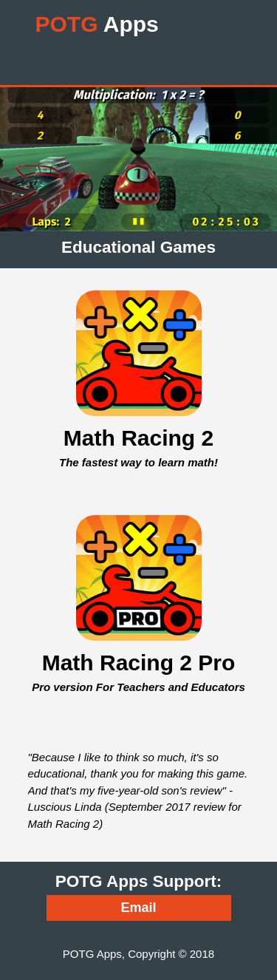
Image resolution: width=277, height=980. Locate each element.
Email (138, 908)
